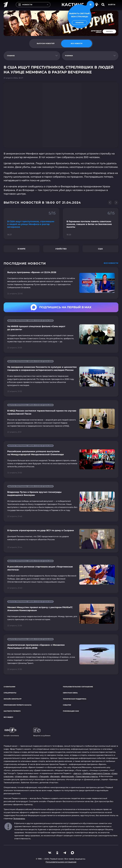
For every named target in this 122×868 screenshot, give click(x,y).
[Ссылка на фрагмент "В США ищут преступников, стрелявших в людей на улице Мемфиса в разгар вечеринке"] (31, 224)
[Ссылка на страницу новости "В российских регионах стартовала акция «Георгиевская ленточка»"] (61, 575)
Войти (112, 5)
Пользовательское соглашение (78, 687)
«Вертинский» (68, 776)
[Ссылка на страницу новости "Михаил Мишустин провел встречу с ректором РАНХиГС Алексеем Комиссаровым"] (61, 614)
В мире (21, 249)
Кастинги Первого (12, 711)
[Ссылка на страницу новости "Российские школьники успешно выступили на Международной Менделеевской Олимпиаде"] (61, 459)
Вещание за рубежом (42, 732)
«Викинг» (34, 776)
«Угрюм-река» (21, 776)
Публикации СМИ (71, 711)
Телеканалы (19, 818)
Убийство (61, 249)
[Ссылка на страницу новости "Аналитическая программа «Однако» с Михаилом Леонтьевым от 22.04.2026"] (61, 654)
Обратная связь (70, 693)
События (67, 705)
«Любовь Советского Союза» (96, 773)
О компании (9, 687)
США (100, 249)
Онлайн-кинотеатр (13, 699)
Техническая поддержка (75, 699)
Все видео (8, 717)
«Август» (77, 773)
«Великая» (55, 776)
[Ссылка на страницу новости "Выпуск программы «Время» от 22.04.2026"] (61, 283)
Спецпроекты (10, 693)
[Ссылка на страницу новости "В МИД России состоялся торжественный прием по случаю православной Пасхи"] (61, 419)
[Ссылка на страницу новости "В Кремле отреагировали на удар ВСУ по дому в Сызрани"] (61, 539)
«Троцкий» (44, 776)
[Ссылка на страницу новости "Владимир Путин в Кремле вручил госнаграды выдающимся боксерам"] (61, 502)
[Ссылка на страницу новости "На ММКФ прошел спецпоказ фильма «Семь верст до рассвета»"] (61, 334)
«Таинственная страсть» (87, 776)
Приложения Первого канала (18, 705)
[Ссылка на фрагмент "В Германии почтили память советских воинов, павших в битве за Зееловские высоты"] (91, 224)
